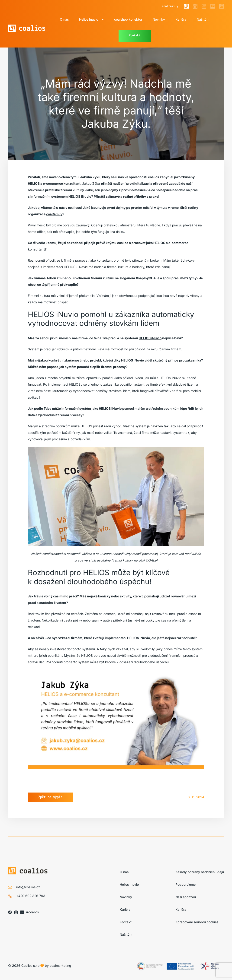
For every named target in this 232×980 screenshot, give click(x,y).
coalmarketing (60, 966)
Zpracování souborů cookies (197, 922)
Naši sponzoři (186, 897)
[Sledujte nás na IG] (16, 912)
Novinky (159, 19)
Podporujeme (185, 884)
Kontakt (135, 36)
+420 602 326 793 (31, 896)
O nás (64, 19)
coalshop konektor (128, 19)
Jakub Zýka (91, 183)
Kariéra (181, 19)
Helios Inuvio (89, 19)
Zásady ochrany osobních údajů (200, 872)
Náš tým (203, 19)
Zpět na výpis (50, 797)
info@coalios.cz (28, 887)
